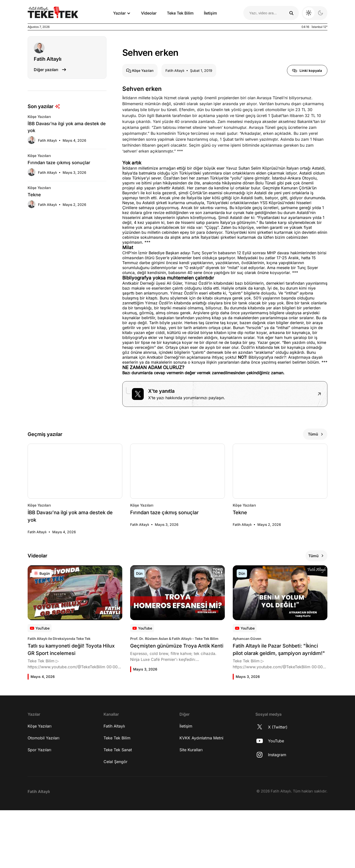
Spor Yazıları (39, 808)
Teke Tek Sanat (118, 808)
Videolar (149, 13)
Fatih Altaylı (114, 784)
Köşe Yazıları (40, 784)
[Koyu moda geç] (315, 13)
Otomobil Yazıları (44, 796)
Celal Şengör (115, 819)
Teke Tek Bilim (180, 13)
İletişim (210, 13)
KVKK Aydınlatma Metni (201, 796)
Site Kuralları (191, 808)
